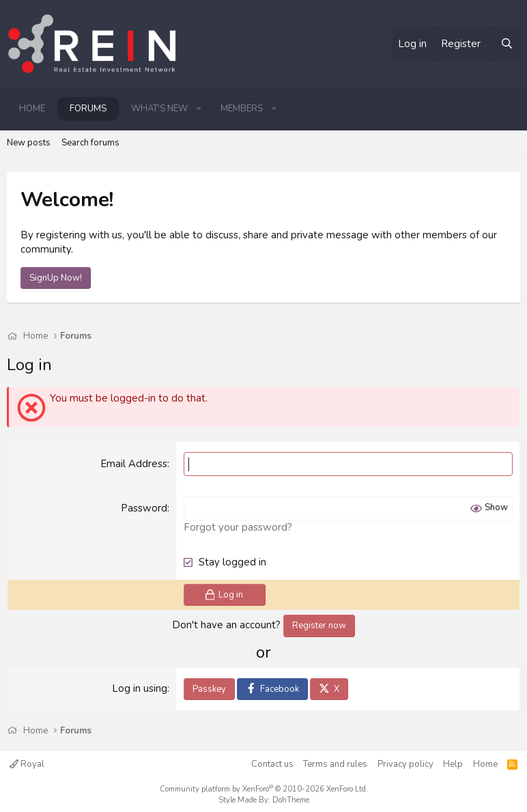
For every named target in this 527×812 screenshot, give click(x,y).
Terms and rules (335, 764)
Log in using (140, 688)
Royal (27, 764)
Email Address (134, 464)
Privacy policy (405, 764)
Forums (88, 109)
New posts (29, 143)
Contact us (272, 764)
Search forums (90, 143)
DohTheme (291, 800)
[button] (199, 109)
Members (242, 109)
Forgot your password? (238, 527)
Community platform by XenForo (264, 789)
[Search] (507, 44)
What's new (159, 109)
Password (144, 508)
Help (453, 764)
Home (32, 109)
